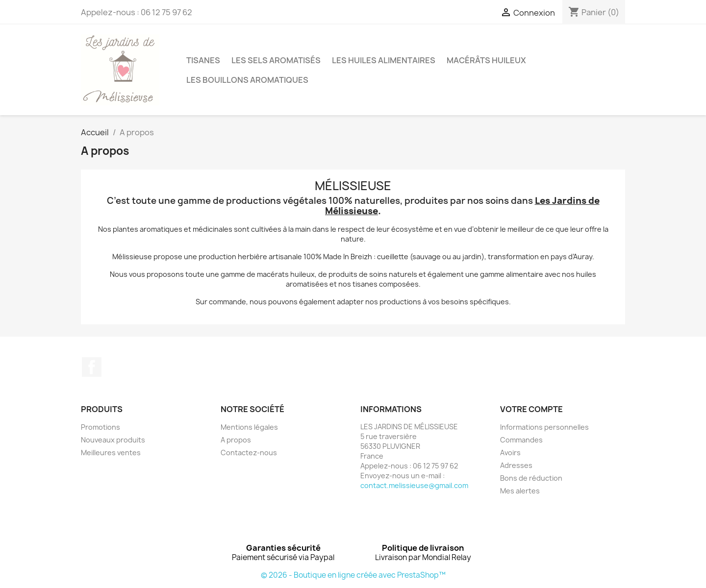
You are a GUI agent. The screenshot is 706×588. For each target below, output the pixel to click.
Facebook (92, 367)
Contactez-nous (249, 453)
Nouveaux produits (113, 440)
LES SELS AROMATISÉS (276, 60)
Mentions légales (249, 427)
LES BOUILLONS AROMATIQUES (247, 80)
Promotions (101, 427)
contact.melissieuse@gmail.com (414, 485)
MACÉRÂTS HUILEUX (486, 60)
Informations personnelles (544, 427)
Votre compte (531, 409)
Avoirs (510, 453)
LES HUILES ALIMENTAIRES (384, 60)
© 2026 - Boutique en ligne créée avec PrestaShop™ (353, 575)
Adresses (516, 465)
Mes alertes (520, 491)
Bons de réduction (531, 478)
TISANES (203, 60)
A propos (236, 440)
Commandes (521, 440)
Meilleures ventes (111, 453)
